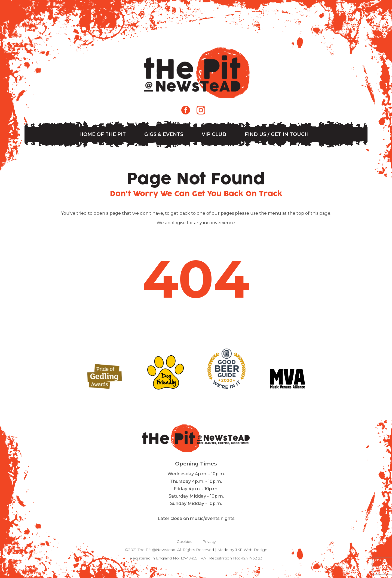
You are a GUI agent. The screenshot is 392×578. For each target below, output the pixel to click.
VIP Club (214, 134)
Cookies (184, 541)
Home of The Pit (102, 134)
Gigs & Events (164, 134)
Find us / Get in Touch (277, 134)
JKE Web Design (251, 550)
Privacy (209, 541)
